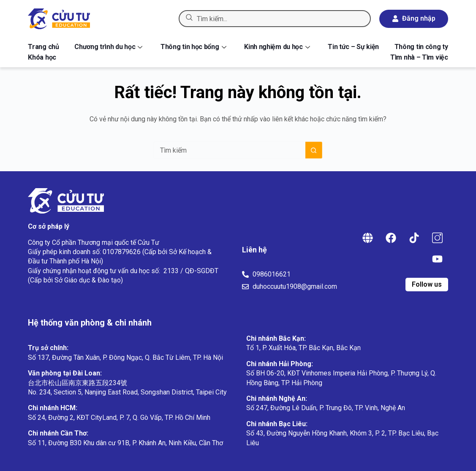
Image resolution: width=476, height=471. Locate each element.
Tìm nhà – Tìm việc (419, 57)
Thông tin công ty (421, 47)
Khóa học (42, 57)
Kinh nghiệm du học (277, 47)
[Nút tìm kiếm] (314, 150)
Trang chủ (43, 47)
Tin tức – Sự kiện (353, 47)
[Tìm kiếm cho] (229, 150)
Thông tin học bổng (193, 47)
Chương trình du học (108, 47)
